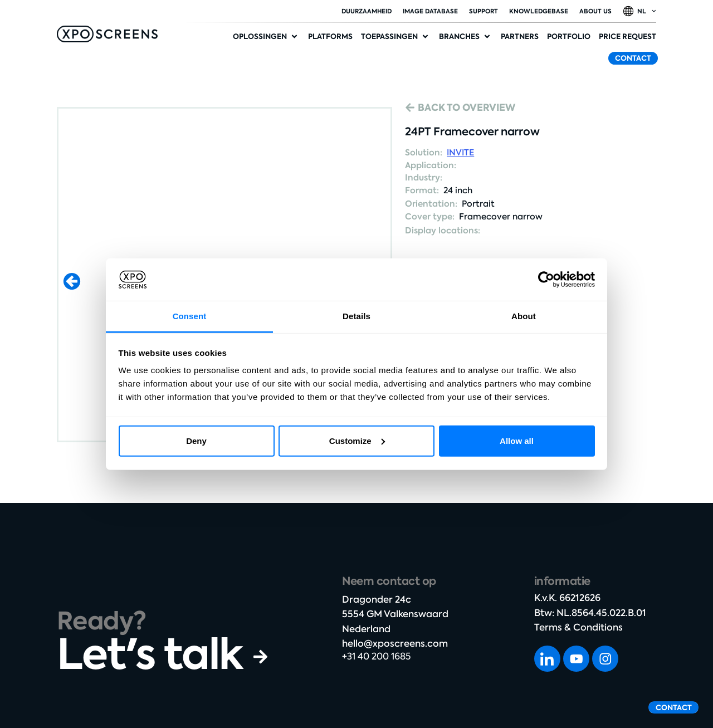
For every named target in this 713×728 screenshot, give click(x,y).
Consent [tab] (190, 316)
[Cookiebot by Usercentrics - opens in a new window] (546, 280)
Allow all (517, 441)
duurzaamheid (367, 11)
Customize (357, 441)
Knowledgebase (539, 11)
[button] (266, 37)
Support (484, 11)
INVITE (460, 153)
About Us (595, 11)
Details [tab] (356, 316)
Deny (196, 441)
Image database (430, 11)
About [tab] (524, 316)
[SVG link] (107, 34)
